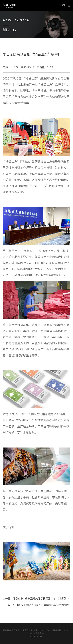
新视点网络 (39, 633)
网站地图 (57, 630)
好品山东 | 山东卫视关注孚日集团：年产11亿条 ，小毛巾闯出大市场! (41, 598)
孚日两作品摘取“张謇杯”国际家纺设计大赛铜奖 (41, 605)
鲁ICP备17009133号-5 (40, 630)
